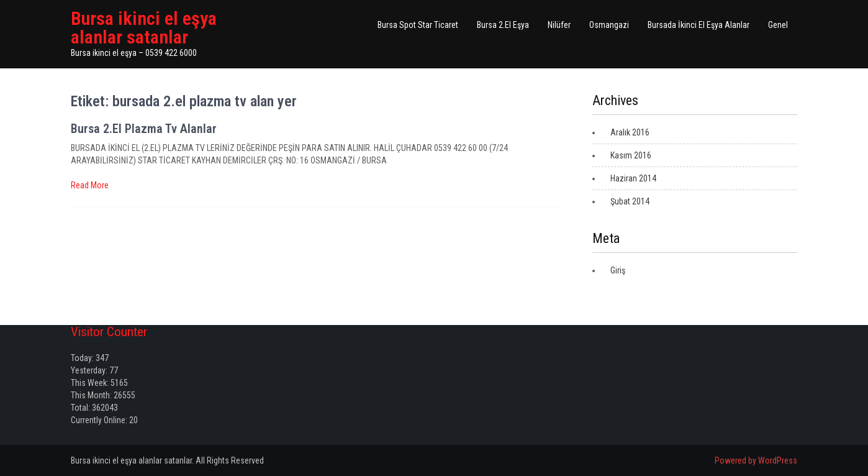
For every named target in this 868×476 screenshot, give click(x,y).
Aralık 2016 (630, 132)
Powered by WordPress (756, 460)
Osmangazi (609, 25)
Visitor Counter (109, 332)
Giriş (618, 270)
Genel (778, 25)
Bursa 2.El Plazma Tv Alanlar (144, 129)
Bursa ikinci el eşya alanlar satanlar (144, 28)
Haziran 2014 (633, 178)
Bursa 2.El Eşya (503, 25)
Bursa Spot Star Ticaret (418, 25)
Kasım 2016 (631, 155)
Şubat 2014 (630, 201)
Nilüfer (559, 25)
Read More (90, 185)
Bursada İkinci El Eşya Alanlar (698, 25)
